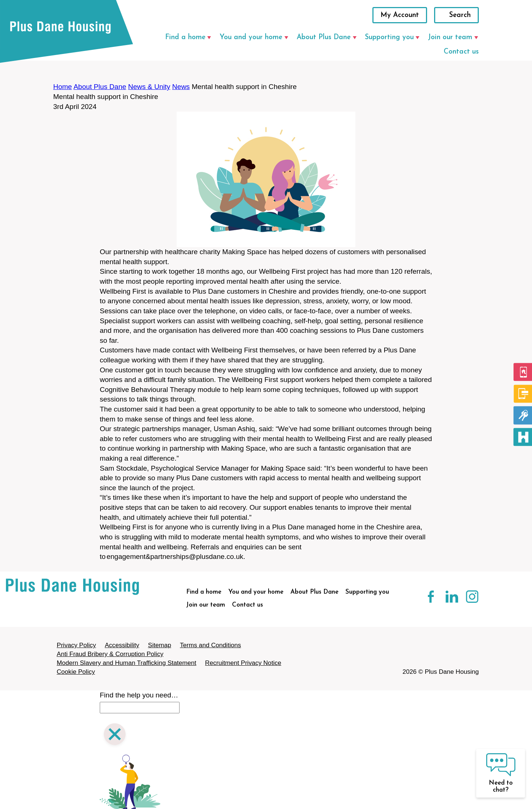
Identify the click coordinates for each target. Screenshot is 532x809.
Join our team (450, 37)
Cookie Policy (76, 672)
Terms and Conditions (210, 645)
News (181, 87)
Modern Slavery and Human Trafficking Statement (127, 663)
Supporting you (389, 37)
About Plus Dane (324, 37)
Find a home (185, 37)
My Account (400, 15)
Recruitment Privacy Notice (243, 663)
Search (460, 15)
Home (63, 87)
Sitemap (159, 645)
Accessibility (122, 645)
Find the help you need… (139, 695)
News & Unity (149, 87)
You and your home (251, 37)
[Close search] (115, 735)
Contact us (461, 52)
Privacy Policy (76, 645)
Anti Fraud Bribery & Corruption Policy (110, 654)
